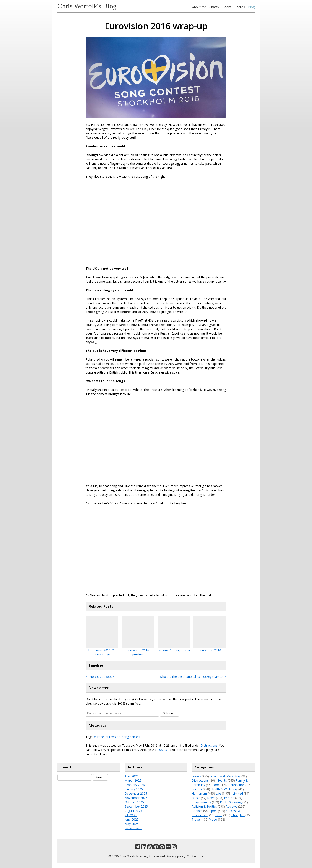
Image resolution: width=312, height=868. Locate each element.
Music (196, 798)
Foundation (237, 785)
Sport (213, 811)
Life (218, 793)
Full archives (133, 828)
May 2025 (132, 824)
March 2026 (133, 780)
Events (222, 780)
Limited (238, 793)
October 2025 (134, 802)
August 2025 (133, 811)
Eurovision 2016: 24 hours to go (102, 652)
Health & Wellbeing (224, 789)
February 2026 (135, 785)
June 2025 (132, 819)
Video (213, 819)
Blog (251, 7)
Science (197, 811)
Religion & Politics (204, 806)
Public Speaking (231, 802)
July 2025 (131, 815)
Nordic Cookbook (100, 677)
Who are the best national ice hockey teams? (193, 677)
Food (216, 785)
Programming (201, 802)
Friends (197, 789)
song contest (131, 737)
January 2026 (134, 789)
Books (227, 7)
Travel (196, 819)
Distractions (209, 745)
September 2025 (136, 806)
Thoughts (238, 815)
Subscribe (169, 713)
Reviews (232, 806)
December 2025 (136, 793)
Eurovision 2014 (210, 650)
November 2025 (136, 798)
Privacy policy (176, 856)
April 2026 (132, 776)
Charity (214, 7)
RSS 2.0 (162, 750)
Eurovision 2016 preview (138, 652)
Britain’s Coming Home (174, 650)
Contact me (195, 856)
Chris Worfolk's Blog (87, 6)
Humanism (199, 793)
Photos (240, 7)
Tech (219, 815)
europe (99, 737)
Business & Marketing (225, 776)
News (211, 798)
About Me (199, 7)
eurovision (113, 737)
